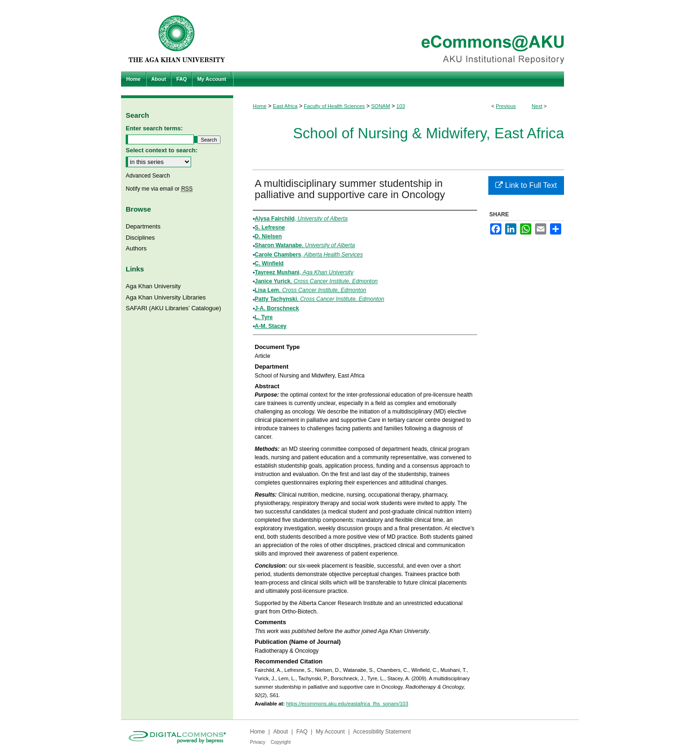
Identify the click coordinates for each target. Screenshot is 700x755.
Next (537, 106)
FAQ (302, 732)
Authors (136, 248)
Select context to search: (162, 150)
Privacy (258, 742)
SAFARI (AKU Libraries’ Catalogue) (173, 308)
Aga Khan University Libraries (166, 297)
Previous (506, 106)
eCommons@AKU (406, 36)
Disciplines (140, 238)
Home (260, 106)
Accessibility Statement (382, 732)
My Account (330, 732)
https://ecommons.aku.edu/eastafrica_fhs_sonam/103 (347, 704)
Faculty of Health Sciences (334, 106)
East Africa (285, 106)
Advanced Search (148, 176)
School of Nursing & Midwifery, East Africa (429, 133)
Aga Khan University (153, 286)
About (281, 732)
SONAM (380, 106)
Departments (143, 226)
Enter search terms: (154, 128)
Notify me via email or (159, 189)
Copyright (281, 742)
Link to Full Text (526, 185)
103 (400, 106)
